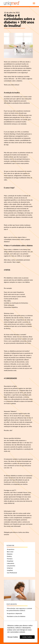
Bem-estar (10, 552)
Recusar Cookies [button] (13, 637)
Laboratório (11, 563)
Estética (9, 556)
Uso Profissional (12, 573)
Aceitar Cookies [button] (27, 637)
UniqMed (10, 570)
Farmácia (10, 559)
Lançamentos (11, 566)
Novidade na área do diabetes (16, 616)
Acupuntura (11, 549)
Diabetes (10, 554)
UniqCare (10, 568)
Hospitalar (10, 561)
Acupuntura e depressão (14, 613)
